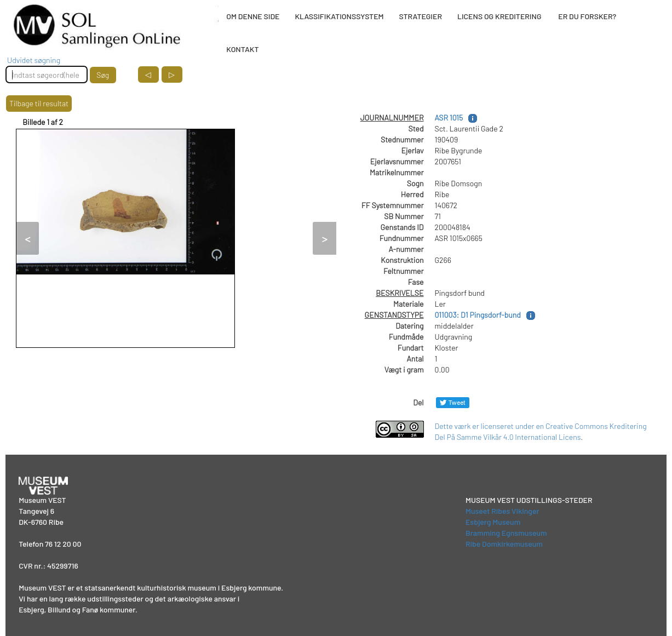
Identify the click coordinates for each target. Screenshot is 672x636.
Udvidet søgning (34, 60)
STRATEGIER (421, 16)
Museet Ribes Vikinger (502, 511)
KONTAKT (242, 49)
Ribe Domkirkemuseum (504, 544)
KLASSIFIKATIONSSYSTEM (339, 16)
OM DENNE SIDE (253, 16)
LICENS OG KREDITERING (499, 16)
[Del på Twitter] (453, 402)
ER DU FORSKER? (587, 16)
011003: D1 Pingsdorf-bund (478, 315)
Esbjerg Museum (493, 522)
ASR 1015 (449, 118)
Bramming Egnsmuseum (506, 533)
